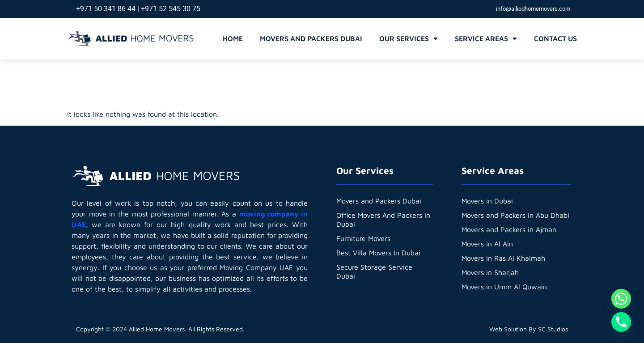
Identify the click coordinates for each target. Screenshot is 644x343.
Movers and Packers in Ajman (509, 229)
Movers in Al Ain (487, 244)
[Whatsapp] (621, 299)
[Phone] (621, 322)
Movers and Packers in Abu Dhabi (516, 215)
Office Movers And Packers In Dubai (384, 220)
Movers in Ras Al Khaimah (504, 258)
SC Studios (553, 329)
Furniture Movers (364, 238)
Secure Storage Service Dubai (374, 271)
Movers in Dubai (487, 201)
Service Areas (486, 38)
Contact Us (555, 38)
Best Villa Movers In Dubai (379, 253)
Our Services (409, 38)
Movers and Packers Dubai (311, 38)
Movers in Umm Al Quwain (505, 287)
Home (233, 38)
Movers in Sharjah (490, 272)
